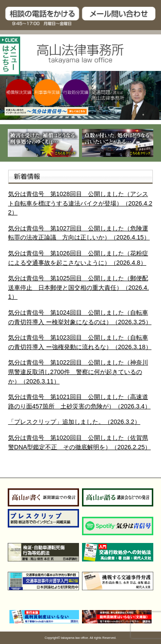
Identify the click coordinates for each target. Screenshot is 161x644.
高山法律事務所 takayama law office (80, 54)
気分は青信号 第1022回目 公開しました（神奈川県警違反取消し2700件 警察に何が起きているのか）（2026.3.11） (78, 372)
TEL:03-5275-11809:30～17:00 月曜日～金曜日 (40, 16)
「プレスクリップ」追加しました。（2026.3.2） (74, 422)
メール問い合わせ (121, 16)
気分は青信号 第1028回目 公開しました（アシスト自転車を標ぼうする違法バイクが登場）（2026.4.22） (80, 203)
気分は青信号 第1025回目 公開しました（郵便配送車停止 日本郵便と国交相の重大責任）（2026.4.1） (79, 287)
